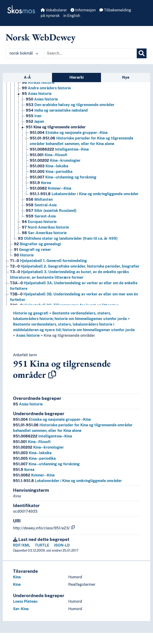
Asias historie (28, 335)
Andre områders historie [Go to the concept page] (46, 88)
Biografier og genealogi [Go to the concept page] (37, 244)
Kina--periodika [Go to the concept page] (51, 172)
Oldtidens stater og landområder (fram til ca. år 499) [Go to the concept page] (68, 238)
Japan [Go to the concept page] (35, 121)
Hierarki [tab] (76, 77)
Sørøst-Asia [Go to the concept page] (41, 216)
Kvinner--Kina (34, 475)
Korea (24, 470)
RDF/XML (22, 545)
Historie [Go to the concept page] (24, 255)
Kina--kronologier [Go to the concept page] (55, 160)
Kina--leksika (32, 453)
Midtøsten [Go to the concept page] (39, 199)
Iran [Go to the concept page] (34, 116)
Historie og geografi (31, 313)
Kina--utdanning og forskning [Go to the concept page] (63, 177)
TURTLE (42, 545)
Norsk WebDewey (41, 37)
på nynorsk (50, 16)
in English (72, 16)
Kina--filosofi (32, 442)
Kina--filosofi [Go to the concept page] (49, 155)
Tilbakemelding (115, 10)
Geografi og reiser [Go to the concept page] (33, 250)
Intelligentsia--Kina (42, 436)
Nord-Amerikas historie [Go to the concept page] (45, 227)
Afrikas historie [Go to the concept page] (38, 83)
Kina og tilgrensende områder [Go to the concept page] (56, 127)
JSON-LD (62, 545)
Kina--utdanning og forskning (46, 464)
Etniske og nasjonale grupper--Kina (52, 419)
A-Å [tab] (27, 77)
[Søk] (142, 53)
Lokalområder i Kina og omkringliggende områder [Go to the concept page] (84, 194)
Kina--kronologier (38, 447)
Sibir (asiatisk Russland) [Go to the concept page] (51, 211)
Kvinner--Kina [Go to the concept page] (50, 188)
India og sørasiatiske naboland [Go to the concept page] (57, 110)
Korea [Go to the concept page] (40, 183)
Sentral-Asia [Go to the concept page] (41, 205)
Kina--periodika (34, 458)
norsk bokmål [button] (24, 53)
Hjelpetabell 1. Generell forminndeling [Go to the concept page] (48, 261)
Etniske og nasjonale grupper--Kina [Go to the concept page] (69, 133)
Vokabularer (54, 10)
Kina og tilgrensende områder (69, 335)
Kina (17, 577)
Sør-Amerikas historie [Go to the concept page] (44, 233)
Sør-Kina (21, 609)
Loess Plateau (25, 601)
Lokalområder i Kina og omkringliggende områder (67, 481)
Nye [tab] (126, 77)
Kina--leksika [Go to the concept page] (49, 166)
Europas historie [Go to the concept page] (39, 222)
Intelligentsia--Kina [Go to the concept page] (59, 149)
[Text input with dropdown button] (90, 53)
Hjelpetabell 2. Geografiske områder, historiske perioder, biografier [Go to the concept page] (75, 266)
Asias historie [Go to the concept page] (37, 94)
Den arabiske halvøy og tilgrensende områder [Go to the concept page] (70, 105)
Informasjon (83, 10)
